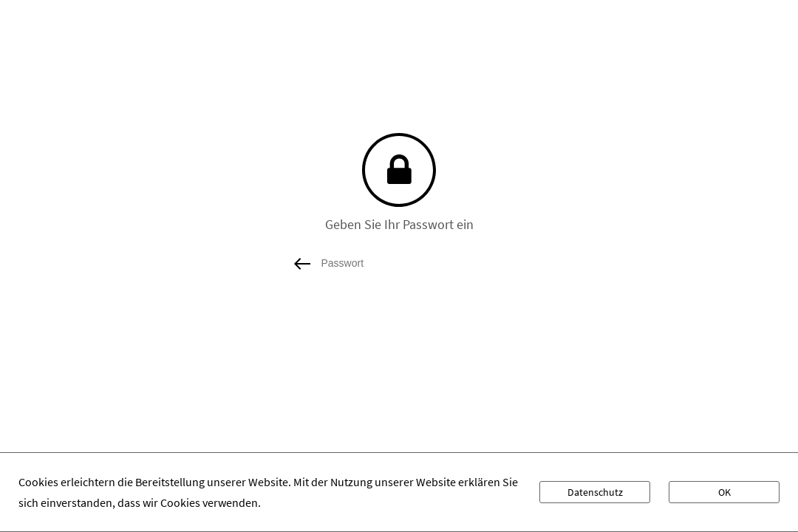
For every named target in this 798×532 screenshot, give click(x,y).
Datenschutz (595, 492)
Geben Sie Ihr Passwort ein (399, 224)
